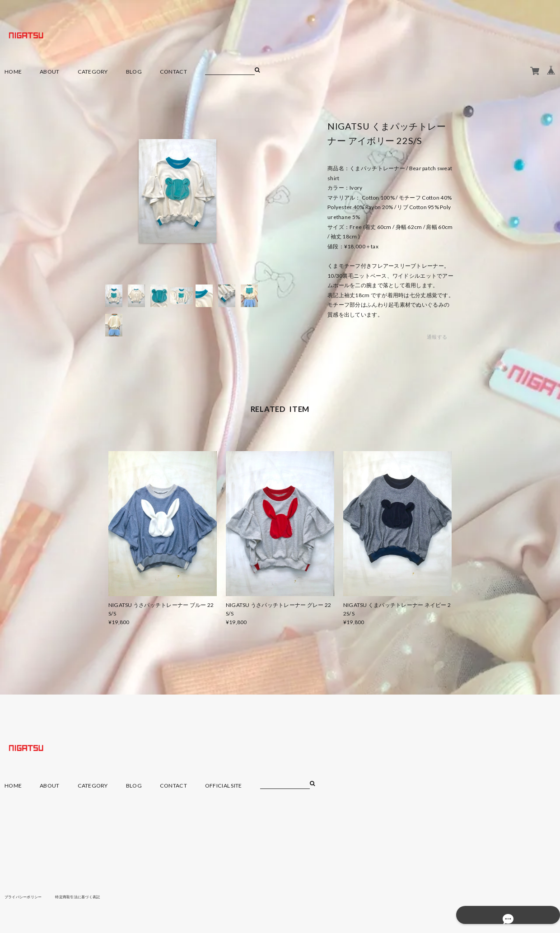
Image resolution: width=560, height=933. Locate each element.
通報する (437, 337)
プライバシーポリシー (28, 896)
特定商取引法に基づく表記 (92, 896)
